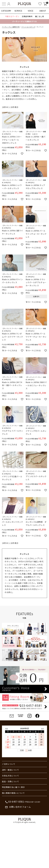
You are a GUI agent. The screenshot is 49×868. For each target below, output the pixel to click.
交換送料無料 (27, 16)
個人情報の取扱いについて (13, 793)
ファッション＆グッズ (28, 27)
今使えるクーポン (12, 16)
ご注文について (9, 764)
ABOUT (43, 11)
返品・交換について (11, 781)
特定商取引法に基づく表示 (13, 787)
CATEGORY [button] (6, 11)
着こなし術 (40, 16)
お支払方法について (11, 776)
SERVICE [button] (18, 11)
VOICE (31, 11)
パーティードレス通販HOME (11, 27)
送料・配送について (11, 770)
